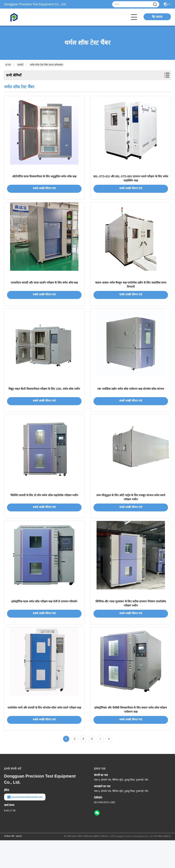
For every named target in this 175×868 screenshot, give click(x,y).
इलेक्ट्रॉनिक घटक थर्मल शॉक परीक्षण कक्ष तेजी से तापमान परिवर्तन (44, 624)
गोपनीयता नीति (9, 864)
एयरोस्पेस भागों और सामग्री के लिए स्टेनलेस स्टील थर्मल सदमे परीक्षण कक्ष (44, 735)
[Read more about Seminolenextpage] (100, 767)
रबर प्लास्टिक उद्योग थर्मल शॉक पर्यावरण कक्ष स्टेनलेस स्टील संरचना (131, 402)
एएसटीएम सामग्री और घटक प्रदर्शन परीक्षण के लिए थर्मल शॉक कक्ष (44, 291)
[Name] (155, 4)
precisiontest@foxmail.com (25, 825)
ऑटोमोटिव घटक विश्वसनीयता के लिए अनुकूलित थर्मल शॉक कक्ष (44, 181)
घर (8, 65)
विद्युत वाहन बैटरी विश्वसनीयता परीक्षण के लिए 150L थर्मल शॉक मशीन (44, 402)
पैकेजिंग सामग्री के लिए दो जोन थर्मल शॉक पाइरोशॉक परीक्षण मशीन (44, 513)
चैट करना (157, 17)
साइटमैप (19, 864)
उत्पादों (20, 65)
